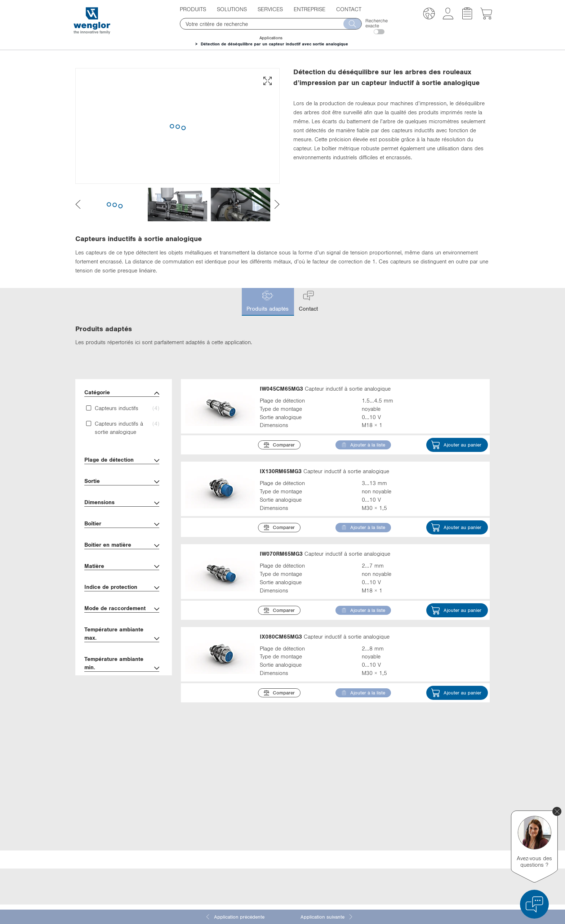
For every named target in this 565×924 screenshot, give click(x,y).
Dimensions (122, 503)
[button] (429, 15)
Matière (122, 567)
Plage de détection (122, 460)
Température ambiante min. (122, 664)
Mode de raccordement (122, 609)
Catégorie (122, 393)
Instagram (378, 845)
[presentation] (78, 205)
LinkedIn (377, 805)
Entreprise (310, 9)
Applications (271, 38)
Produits (193, 9)
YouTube (377, 832)
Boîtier (122, 524)
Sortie (122, 482)
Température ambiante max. (122, 634)
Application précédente (235, 917)
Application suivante (327, 917)
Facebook (378, 818)
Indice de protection (122, 588)
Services (270, 9)
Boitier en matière (122, 545)
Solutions (232, 9)
